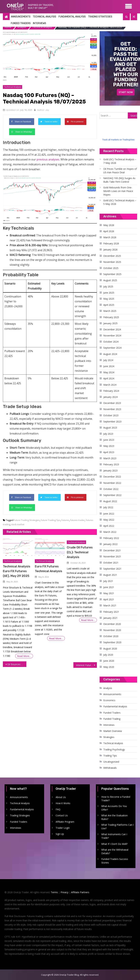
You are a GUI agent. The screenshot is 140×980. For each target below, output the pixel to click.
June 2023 (109, 440)
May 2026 (109, 225)
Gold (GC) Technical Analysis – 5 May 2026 (120, 202)
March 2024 (110, 384)
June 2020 (109, 661)
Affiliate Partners (80, 892)
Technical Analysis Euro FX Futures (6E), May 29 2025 (17, 571)
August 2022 (110, 501)
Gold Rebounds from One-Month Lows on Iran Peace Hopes (118, 191)
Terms (54, 892)
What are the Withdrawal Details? (115, 851)
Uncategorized (111, 761)
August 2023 (110, 427)
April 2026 (109, 231)
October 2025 (111, 268)
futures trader (77, 520)
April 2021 (109, 599)
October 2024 (111, 341)
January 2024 (110, 397)
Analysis (108, 688)
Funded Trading (112, 718)
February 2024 (111, 390)
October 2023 (111, 415)
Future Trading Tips (51, 520)
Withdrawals (110, 768)
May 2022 (109, 519)
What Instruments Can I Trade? (114, 836)
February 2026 (111, 243)
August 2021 (110, 575)
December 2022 (112, 476)
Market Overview (113, 731)
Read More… (24, 656)
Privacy (64, 892)
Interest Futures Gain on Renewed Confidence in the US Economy (86, 665)
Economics (109, 700)
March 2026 (110, 237)
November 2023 (112, 409)
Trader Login (63, 827)
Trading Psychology (114, 749)
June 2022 (109, 513)
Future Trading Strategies (27, 520)
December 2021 (112, 550)
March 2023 (110, 458)
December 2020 (112, 624)
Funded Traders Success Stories (115, 861)
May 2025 (109, 299)
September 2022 (112, 495)
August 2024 (110, 354)
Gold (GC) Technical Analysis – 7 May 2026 (120, 161)
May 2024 (109, 372)
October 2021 (111, 562)
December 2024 (112, 329)
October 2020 (111, 636)
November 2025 (112, 262)
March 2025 (110, 311)
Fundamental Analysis (72, 17)
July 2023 (108, 434)
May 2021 (109, 593)
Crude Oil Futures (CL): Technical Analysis (80, 552)
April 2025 (109, 305)
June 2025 (109, 292)
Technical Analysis (44, 17)
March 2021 (110, 605)
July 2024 (108, 360)
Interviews (40, 23)
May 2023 (109, 446)
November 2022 (112, 483)
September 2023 (112, 421)
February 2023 (111, 464)
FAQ (58, 809)
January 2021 (110, 618)
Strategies (109, 737)
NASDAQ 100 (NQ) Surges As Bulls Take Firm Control (119, 180)
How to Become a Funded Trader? (116, 798)
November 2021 (112, 556)
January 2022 (110, 544)
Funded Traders (21, 23)
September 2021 (112, 569)
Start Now (126, 92)
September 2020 (112, 642)
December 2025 (112, 255)
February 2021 (111, 611)
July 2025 (108, 286)
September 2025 (112, 274)
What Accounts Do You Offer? (114, 808)
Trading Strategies (100, 17)
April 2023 (109, 452)
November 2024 (112, 335)
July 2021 (108, 581)
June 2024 (109, 366)
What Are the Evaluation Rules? (114, 817)
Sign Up (60, 834)
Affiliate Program (65, 821)
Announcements (21, 17)
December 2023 (112, 403)
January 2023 (110, 470)
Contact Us (62, 815)
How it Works (63, 803)
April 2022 (109, 526)
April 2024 (109, 378)
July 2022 (108, 507)
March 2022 (110, 532)
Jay (47, 110)
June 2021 (109, 587)
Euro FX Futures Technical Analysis (49, 569)
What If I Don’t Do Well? (114, 844)
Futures (65, 520)
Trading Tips (110, 755)
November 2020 (112, 630)
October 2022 (111, 489)
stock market (18, 524)
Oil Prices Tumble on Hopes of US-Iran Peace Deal (120, 170)
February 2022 (111, 538)
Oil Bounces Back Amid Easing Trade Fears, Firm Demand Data (17, 664)
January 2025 (110, 323)
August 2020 (110, 648)
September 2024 (112, 348)
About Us (61, 797)
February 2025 (111, 317)
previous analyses (48, 159)
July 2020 (108, 654)
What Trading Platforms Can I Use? (118, 826)
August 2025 (110, 280)
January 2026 (110, 249)
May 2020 (109, 667)
